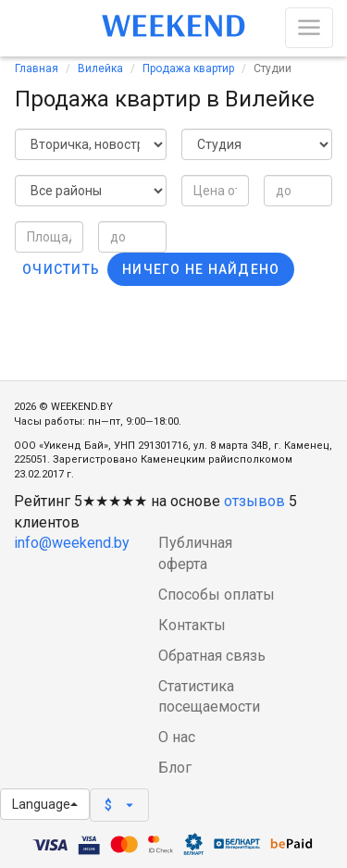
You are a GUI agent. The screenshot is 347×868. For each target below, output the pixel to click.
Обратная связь (212, 656)
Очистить (61, 269)
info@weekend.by (72, 543)
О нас (177, 737)
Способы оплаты (217, 595)
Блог (175, 768)
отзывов (254, 501)
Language (45, 804)
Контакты (192, 625)
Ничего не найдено (201, 269)
